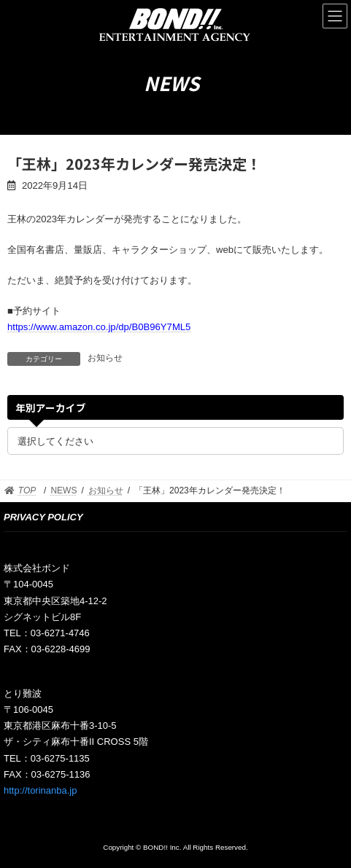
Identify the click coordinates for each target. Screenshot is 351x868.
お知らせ (105, 358)
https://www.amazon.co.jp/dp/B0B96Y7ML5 (99, 327)
